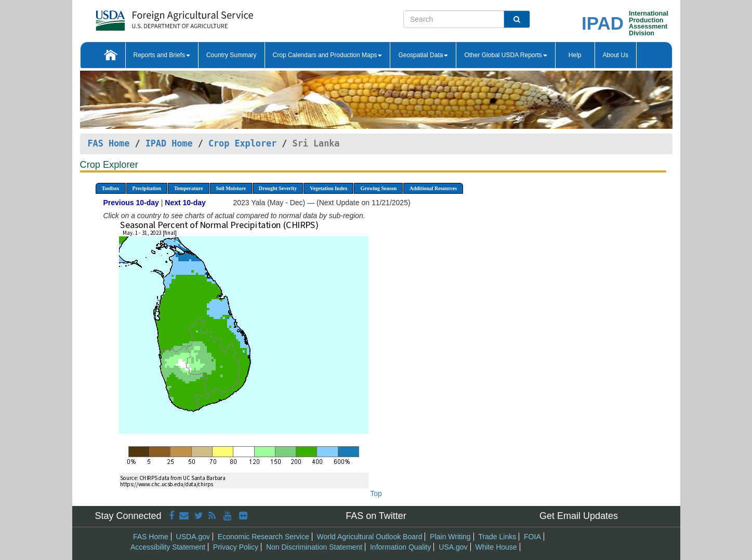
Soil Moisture (231, 188)
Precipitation (147, 188)
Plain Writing (450, 537)
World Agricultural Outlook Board (370, 537)
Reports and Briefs (162, 55)
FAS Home (109, 143)
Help (575, 55)
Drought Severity (278, 188)
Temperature (189, 188)
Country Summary (232, 55)
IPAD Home (169, 143)
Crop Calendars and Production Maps (328, 55)
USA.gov (453, 547)
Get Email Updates (579, 516)
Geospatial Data (423, 55)
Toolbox (111, 188)
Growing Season (378, 188)
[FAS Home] (148, 17)
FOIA (532, 537)
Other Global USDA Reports (505, 55)
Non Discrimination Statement (314, 547)
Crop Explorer (242, 143)
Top (376, 494)
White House (496, 547)
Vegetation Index (328, 188)
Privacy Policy (236, 547)
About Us (616, 55)
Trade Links (498, 537)
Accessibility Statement (168, 547)
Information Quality (401, 547)
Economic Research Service (263, 537)
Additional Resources (433, 188)
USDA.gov (193, 537)
